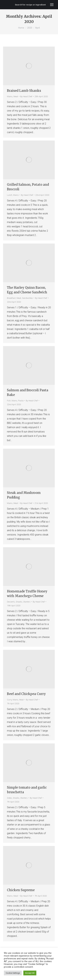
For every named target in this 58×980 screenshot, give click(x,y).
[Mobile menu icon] (52, 5)
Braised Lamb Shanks (24, 91)
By (26, 96)
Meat (16, 96)
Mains (10, 96)
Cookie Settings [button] (13, 973)
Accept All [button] (30, 973)
